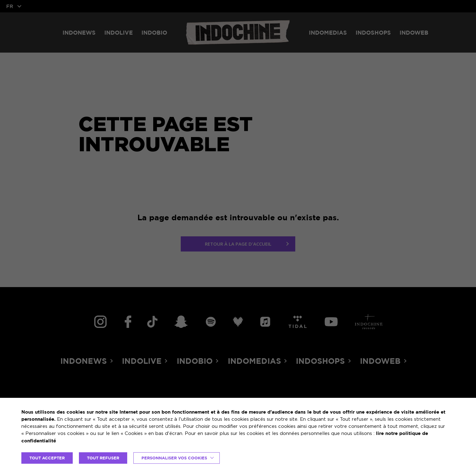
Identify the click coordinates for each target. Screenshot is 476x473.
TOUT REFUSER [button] (103, 458)
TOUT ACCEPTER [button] (47, 458)
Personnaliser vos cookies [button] (174, 458)
